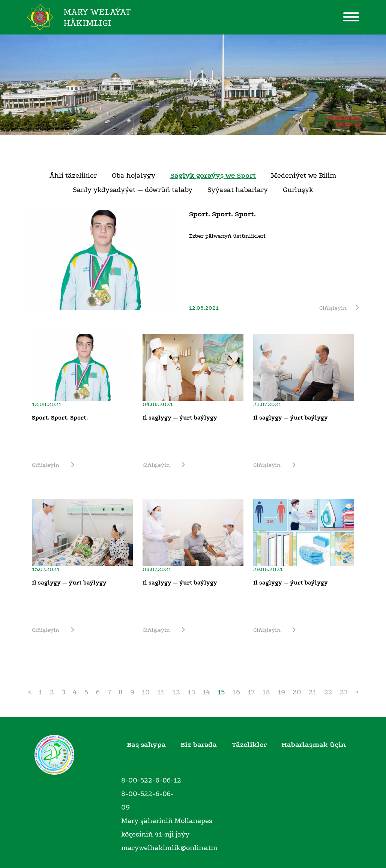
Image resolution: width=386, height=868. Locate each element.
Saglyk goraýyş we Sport (213, 175)
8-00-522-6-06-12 (151, 780)
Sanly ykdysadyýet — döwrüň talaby (133, 190)
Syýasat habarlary (238, 190)
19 (281, 692)
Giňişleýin (339, 308)
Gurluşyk (298, 190)
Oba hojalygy (134, 175)
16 (236, 692)
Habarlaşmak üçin (314, 745)
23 (344, 692)
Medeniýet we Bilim (304, 175)
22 (328, 692)
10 (146, 692)
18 (266, 692)
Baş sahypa (146, 745)
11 (161, 692)
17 (251, 692)
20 (297, 692)
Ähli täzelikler (73, 175)
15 (221, 692)
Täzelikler (249, 745)
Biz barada (199, 745)
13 (191, 692)
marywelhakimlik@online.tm (169, 848)
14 (206, 692)
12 (176, 692)
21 (313, 692)
